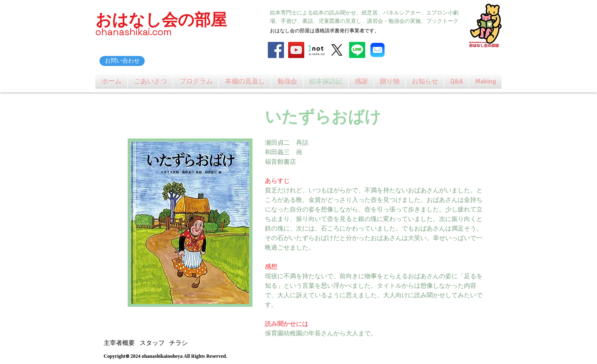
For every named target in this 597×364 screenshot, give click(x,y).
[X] (337, 50)
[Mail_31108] (377, 50)
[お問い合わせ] (122, 61)
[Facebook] (276, 50)
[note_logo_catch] (317, 50)
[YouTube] (296, 50)
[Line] (357, 50)
